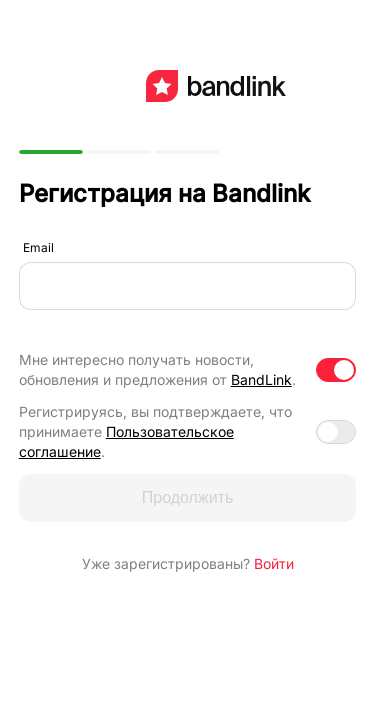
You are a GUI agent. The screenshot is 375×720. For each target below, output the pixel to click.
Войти (274, 563)
